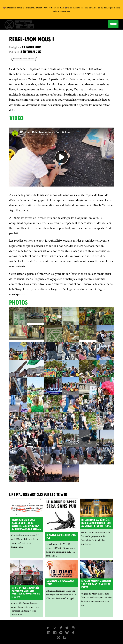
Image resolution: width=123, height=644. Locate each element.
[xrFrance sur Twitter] (67, 628)
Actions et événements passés (24, 59)
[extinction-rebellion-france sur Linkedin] (55, 632)
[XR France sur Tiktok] (73, 632)
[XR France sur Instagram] (61, 632)
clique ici (65, 11)
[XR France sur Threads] (59, 637)
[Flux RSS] (65, 637)
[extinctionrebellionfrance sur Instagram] (73, 628)
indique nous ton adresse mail (50, 8)
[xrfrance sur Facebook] (61, 628)
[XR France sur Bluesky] (67, 632)
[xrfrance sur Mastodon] (49, 628)
